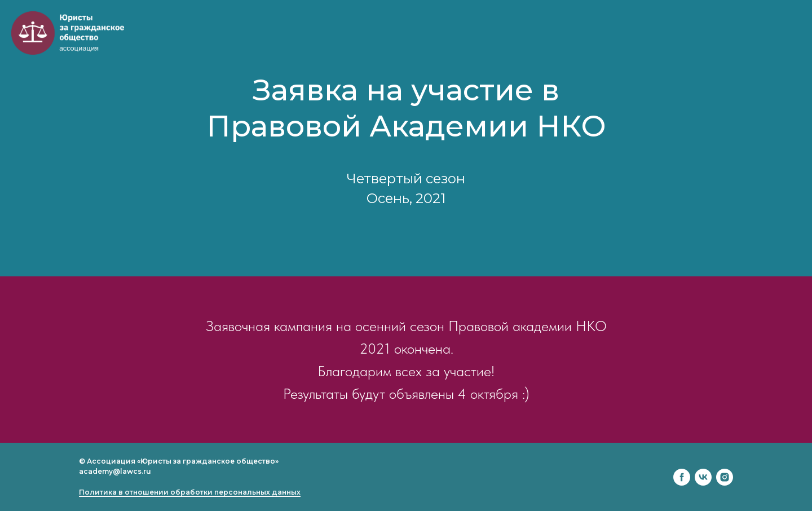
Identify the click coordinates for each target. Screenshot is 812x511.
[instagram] (725, 477)
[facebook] (682, 477)
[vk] (703, 477)
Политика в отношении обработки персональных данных (190, 492)
